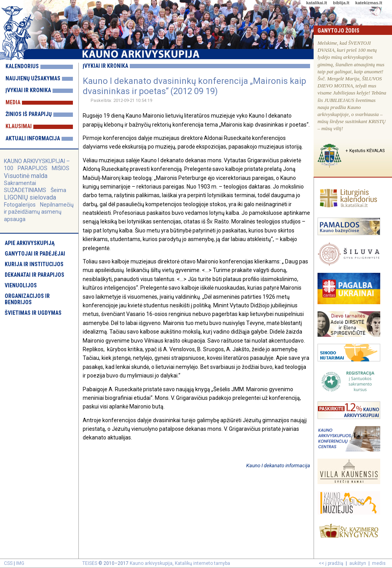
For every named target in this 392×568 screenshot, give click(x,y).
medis (379, 563)
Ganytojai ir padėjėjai (35, 254)
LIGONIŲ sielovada (30, 197)
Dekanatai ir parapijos (34, 275)
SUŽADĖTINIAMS (25, 190)
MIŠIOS (61, 168)
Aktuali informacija (33, 138)
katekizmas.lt (368, 3)
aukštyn (358, 563)
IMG (20, 563)
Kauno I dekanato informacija (278, 465)
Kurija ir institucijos (34, 264)
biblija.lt (341, 3)
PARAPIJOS (33, 168)
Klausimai (19, 126)
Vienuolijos (21, 285)
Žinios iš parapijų (29, 114)
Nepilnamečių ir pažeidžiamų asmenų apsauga (39, 212)
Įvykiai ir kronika (28, 90)
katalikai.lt (317, 3)
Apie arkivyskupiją (30, 243)
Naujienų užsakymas (33, 78)
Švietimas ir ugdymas (33, 313)
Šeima (58, 190)
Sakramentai (20, 183)
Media (13, 102)
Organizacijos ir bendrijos (27, 299)
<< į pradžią (331, 563)
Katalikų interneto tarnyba (202, 563)
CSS (8, 563)
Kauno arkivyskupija (151, 563)
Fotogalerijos (20, 205)
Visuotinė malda (26, 176)
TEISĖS (90, 563)
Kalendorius (22, 66)
